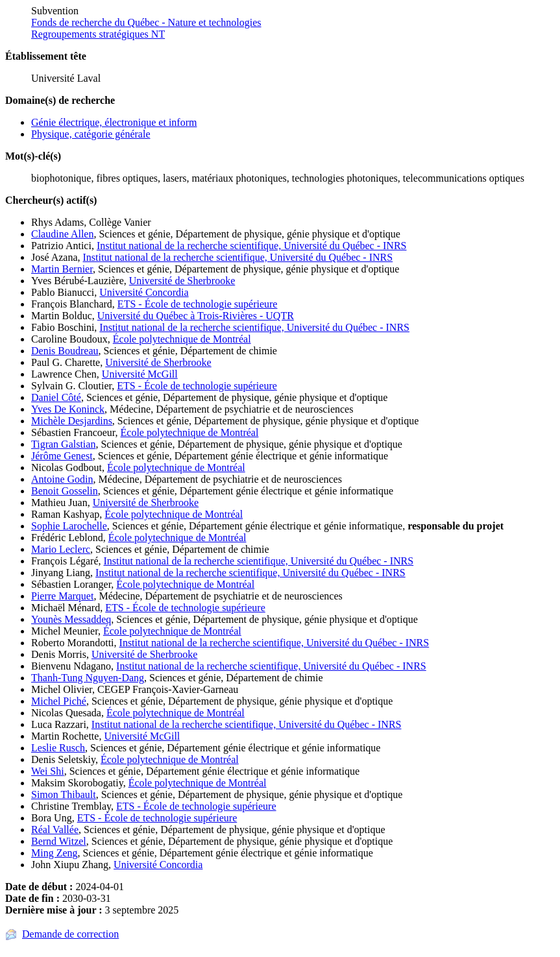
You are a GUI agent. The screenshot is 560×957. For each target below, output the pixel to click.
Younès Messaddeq (71, 619)
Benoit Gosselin (65, 491)
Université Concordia (144, 292)
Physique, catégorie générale (91, 134)
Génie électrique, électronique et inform (114, 122)
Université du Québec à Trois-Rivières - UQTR (196, 316)
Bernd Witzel (59, 841)
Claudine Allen (62, 234)
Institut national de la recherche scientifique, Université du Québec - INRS (252, 246)
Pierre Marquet (62, 596)
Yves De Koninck (68, 409)
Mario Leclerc (61, 549)
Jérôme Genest (62, 456)
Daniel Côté (56, 397)
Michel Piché (59, 701)
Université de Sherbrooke (182, 281)
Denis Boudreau (65, 351)
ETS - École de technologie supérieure (198, 304)
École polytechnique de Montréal (182, 339)
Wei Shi (48, 771)
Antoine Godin (62, 479)
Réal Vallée (55, 830)
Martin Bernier (62, 269)
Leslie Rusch (58, 748)
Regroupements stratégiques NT (98, 34)
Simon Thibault (64, 794)
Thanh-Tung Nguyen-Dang (88, 678)
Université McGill (140, 374)
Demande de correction (70, 934)
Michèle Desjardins (72, 421)
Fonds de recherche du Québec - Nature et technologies (146, 22)
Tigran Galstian (63, 444)
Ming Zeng (55, 853)
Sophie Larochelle (69, 526)
